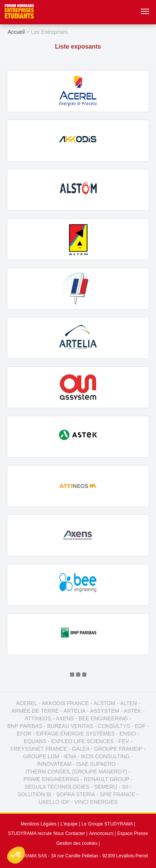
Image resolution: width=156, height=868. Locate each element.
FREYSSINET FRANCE (39, 749)
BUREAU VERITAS (70, 726)
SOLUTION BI (34, 794)
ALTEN (129, 703)
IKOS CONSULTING (105, 756)
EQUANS (35, 741)
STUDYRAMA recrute (30, 833)
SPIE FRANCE (117, 794)
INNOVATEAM (55, 764)
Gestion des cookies (77, 843)
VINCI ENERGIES (96, 802)
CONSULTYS (114, 726)
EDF (140, 726)
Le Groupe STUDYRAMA (107, 824)
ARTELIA (74, 711)
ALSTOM (104, 703)
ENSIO (128, 734)
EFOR (24, 734)
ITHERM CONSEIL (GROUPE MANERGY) (76, 772)
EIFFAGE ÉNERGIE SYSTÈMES (75, 734)
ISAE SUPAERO (96, 764)
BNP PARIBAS (25, 726)
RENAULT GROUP (107, 779)
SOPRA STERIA (75, 794)
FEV (124, 741)
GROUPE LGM (41, 756)
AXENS (65, 718)
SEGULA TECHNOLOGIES (57, 787)
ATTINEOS (38, 718)
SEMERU (106, 787)
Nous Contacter (69, 833)
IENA (70, 756)
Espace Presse (133, 833)
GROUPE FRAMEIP (118, 749)
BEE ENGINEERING (103, 718)
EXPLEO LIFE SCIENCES (82, 741)
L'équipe (69, 824)
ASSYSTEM (105, 711)
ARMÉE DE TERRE (35, 711)
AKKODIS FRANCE (65, 703)
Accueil (16, 32)
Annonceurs (101, 833)
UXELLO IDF (54, 802)
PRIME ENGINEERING (51, 779)
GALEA (81, 749)
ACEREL (27, 703)
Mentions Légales (39, 824)
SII (125, 787)
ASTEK (132, 711)
